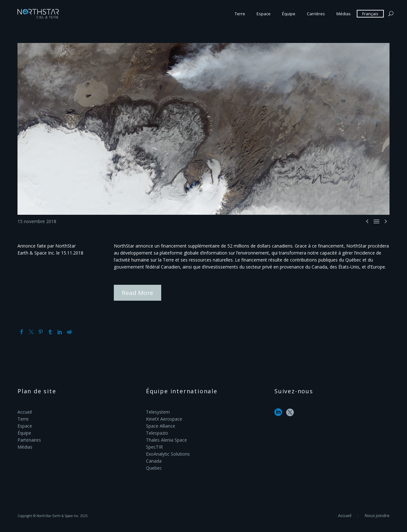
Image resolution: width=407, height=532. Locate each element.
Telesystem (158, 412)
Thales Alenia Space (166, 440)
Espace (264, 14)
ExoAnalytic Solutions (168, 454)
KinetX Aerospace (164, 419)
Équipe (289, 14)
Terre (240, 14)
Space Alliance (161, 426)
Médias (344, 14)
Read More (138, 293)
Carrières (316, 14)
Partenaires (29, 440)
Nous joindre (377, 516)
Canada (154, 461)
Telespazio (157, 433)
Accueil (25, 412)
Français (370, 14)
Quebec (154, 468)
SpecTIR (154, 447)
